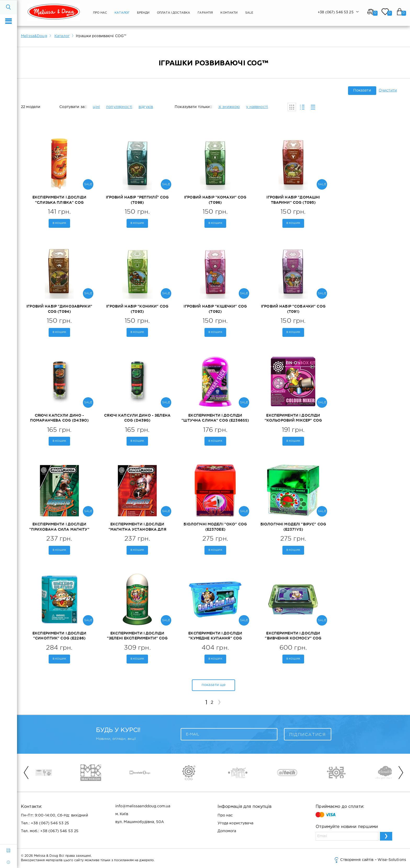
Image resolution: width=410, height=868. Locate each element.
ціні (96, 107)
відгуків (146, 107)
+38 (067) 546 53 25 (50, 823)
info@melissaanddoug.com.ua (143, 806)
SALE (249, 13)
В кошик (59, 223)
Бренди (143, 13)
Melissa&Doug (34, 36)
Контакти (229, 13)
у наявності (257, 107)
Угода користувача (235, 823)
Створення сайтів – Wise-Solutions (370, 860)
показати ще (214, 685)
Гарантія (205, 13)
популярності (119, 107)
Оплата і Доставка (173, 13)
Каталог (122, 13)
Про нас (100, 13)
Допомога (227, 831)
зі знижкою (229, 107)
